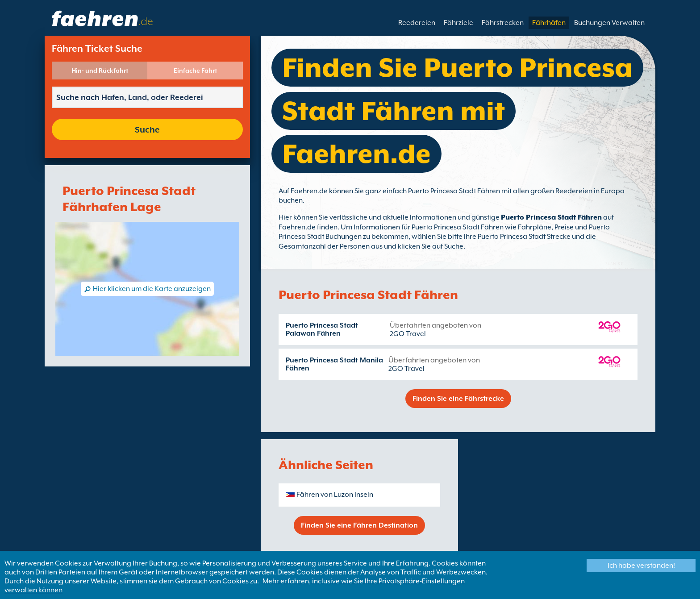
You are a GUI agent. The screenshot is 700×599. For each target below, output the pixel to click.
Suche (147, 129)
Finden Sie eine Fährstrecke (458, 399)
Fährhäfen (549, 23)
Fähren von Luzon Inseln (335, 495)
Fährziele (458, 23)
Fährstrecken (503, 23)
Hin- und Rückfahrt (100, 71)
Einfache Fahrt (195, 71)
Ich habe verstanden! (641, 566)
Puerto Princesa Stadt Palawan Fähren (322, 329)
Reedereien (417, 23)
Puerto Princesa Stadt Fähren (551, 217)
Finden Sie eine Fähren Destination (359, 525)
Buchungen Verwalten (609, 23)
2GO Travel (408, 334)
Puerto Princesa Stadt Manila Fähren (334, 364)
